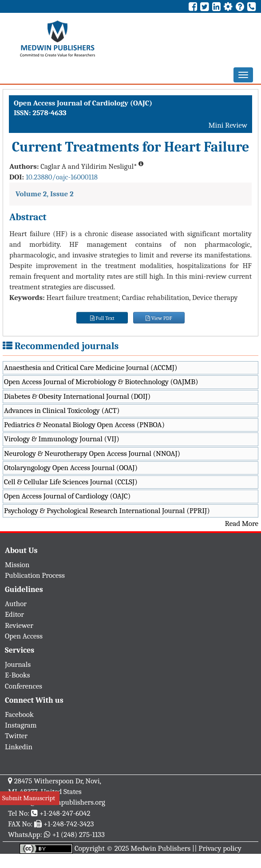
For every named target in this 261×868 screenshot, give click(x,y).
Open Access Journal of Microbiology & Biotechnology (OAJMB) (101, 382)
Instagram (21, 725)
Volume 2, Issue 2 (45, 194)
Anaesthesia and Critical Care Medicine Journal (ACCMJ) (91, 368)
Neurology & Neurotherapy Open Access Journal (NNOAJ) (92, 453)
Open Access (24, 636)
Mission (17, 565)
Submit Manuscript (29, 798)
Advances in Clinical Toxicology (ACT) (62, 411)
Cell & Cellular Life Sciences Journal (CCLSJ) (71, 482)
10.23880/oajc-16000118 (62, 177)
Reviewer (19, 625)
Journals (18, 664)
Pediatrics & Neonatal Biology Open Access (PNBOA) (84, 425)
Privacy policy (220, 848)
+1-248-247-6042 (65, 813)
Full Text (102, 318)
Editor (14, 614)
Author (16, 604)
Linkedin (19, 747)
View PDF (159, 318)
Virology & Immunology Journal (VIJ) (62, 439)
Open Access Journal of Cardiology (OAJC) (67, 496)
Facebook (19, 714)
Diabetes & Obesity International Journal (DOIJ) (77, 396)
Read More (242, 524)
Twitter (16, 736)
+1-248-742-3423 (69, 824)
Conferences (24, 686)
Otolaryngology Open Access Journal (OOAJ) (71, 468)
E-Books (17, 675)
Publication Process (35, 575)
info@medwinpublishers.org (61, 802)
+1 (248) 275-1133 (78, 835)
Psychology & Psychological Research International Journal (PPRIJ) (107, 511)
